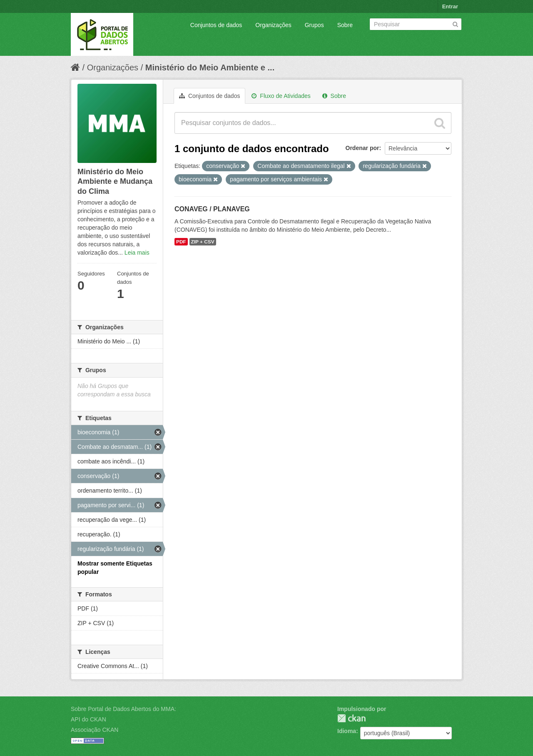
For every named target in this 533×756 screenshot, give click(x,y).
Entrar (450, 6)
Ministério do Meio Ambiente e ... (210, 68)
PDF (181, 242)
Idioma (347, 731)
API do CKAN (88, 719)
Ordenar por (362, 148)
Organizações (273, 25)
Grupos (314, 25)
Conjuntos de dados (216, 25)
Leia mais (137, 253)
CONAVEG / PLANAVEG (212, 209)
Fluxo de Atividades (281, 96)
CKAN (351, 718)
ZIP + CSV (203, 242)
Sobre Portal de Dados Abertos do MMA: (123, 709)
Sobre (345, 25)
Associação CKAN (95, 730)
